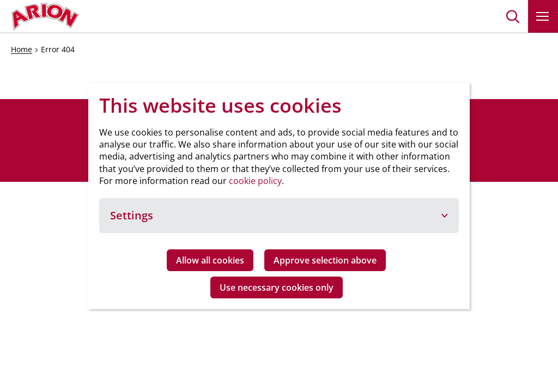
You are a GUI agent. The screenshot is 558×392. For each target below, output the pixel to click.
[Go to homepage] (45, 16)
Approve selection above (325, 260)
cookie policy (255, 181)
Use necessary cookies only (277, 287)
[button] (513, 16)
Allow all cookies (210, 260)
